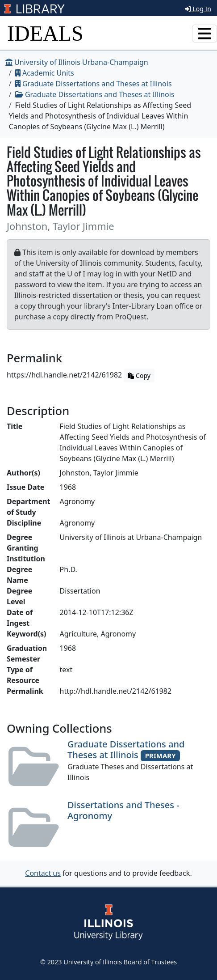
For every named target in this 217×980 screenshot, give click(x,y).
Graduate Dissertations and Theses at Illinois (94, 84)
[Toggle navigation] (204, 34)
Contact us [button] (43, 873)
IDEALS (45, 33)
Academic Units (45, 73)
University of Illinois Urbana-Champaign (77, 62)
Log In (198, 9)
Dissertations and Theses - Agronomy (123, 810)
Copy (139, 375)
